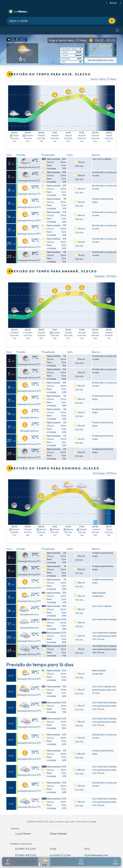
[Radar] (8, 862)
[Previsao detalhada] (44, 862)
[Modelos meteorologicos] (81, 862)
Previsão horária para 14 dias (101, 60)
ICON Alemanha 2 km (96, 855)
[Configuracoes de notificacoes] (115, 862)
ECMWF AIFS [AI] (26, 855)
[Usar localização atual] (112, 21)
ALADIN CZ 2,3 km (60, 855)
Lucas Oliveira (23, 834)
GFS (87, 849)
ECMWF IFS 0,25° (26, 849)
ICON (53, 849)
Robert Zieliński (58, 834)
